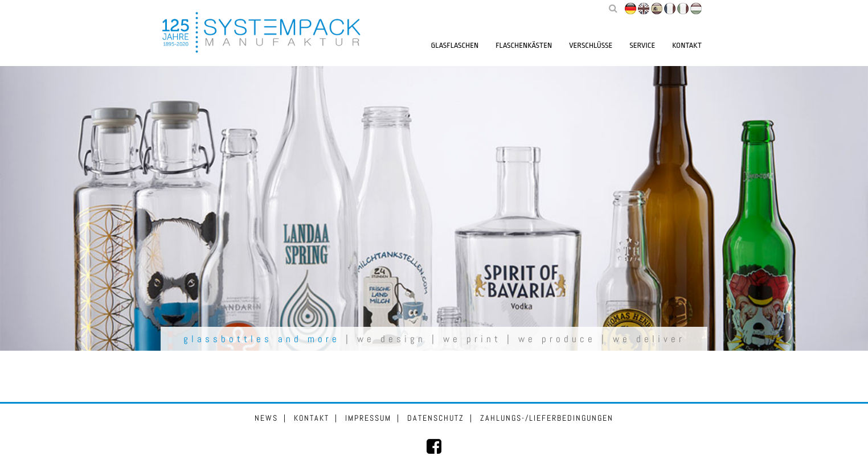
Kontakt (687, 45)
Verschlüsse (591, 45)
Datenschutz (436, 418)
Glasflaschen (455, 45)
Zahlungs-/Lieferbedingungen (547, 418)
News (266, 418)
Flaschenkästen (524, 45)
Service (642, 45)
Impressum (368, 418)
